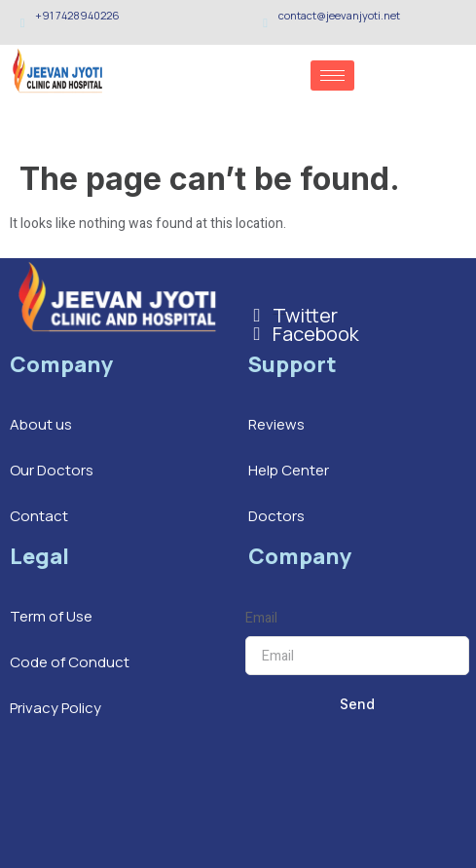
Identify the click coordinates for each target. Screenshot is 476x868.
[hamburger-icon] (332, 75)
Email (261, 618)
